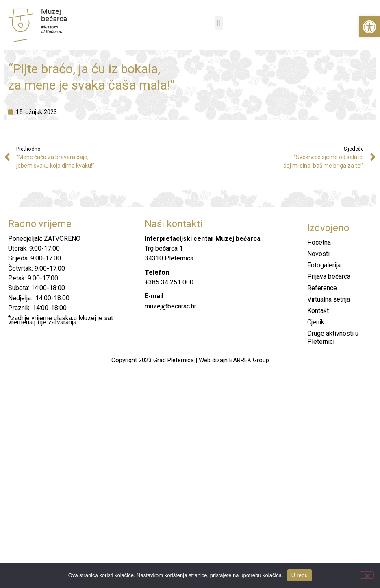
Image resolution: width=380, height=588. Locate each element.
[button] (369, 27)
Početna (319, 242)
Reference (322, 288)
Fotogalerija (324, 265)
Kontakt (318, 311)
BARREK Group (249, 360)
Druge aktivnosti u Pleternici (333, 338)
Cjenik (316, 322)
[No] (367, 575)
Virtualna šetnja (329, 299)
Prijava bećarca (329, 277)
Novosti (318, 254)
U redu (300, 575)
